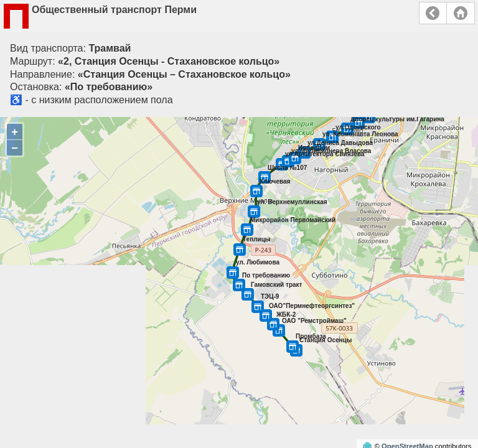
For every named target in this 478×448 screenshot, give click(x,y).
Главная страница (461, 13)
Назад (433, 13)
